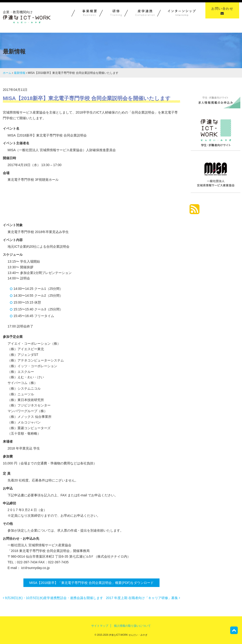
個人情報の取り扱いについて (132, 626)
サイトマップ (100, 626)
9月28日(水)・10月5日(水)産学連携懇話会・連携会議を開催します (53, 598)
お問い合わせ (222, 11)
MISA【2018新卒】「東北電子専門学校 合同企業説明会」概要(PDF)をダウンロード (92, 583)
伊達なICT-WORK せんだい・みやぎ (128, 635)
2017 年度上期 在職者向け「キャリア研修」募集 (143, 598)
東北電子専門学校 (85, 200)
